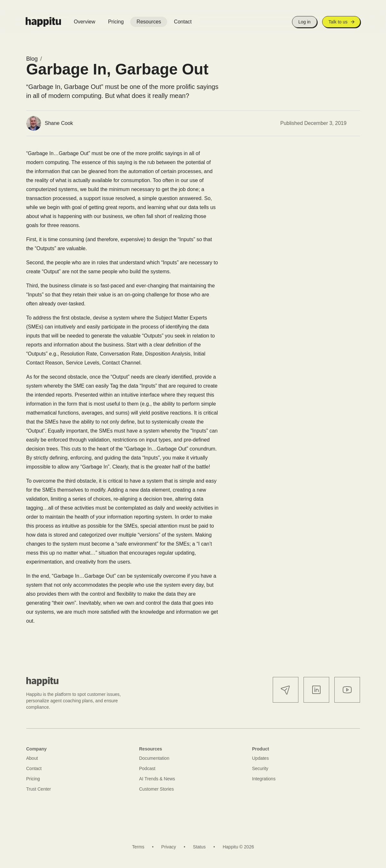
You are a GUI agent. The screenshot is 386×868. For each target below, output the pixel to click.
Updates (261, 758)
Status (199, 847)
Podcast (147, 768)
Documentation (154, 758)
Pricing (116, 22)
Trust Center (39, 789)
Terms (138, 847)
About (32, 758)
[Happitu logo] (43, 22)
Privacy (169, 847)
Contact (183, 22)
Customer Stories (157, 789)
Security (260, 768)
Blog (32, 59)
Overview (85, 22)
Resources (149, 22)
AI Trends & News (157, 779)
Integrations (264, 779)
